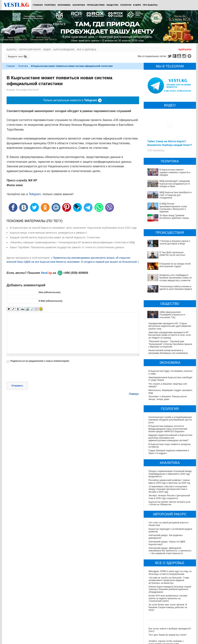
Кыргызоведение (64, 50)
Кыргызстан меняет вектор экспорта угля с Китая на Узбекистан (170, 503)
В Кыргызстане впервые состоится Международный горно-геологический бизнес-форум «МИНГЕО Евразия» (168, 429)
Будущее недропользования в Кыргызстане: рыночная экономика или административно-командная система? (169, 438)
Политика (50, 5)
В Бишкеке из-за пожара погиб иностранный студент (175, 265)
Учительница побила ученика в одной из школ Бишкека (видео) (176, 288)
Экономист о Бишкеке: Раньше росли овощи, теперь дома (168, 398)
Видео (47, 50)
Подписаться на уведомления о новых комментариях (40, 361)
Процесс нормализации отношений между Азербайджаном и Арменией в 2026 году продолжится (170, 474)
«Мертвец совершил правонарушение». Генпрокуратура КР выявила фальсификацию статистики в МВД (72, 242)
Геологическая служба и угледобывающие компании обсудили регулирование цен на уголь (170, 420)
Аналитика (79, 5)
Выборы (12, 50)
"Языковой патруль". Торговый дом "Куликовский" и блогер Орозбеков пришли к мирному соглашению (170, 344)
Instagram (185, 56)
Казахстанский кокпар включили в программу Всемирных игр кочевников (168, 352)
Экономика (64, 5)
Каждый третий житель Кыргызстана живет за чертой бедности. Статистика (55, 237)
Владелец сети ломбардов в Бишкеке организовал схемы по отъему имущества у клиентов (176, 278)
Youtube (180, 56)
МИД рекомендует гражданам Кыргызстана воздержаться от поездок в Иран (175, 184)
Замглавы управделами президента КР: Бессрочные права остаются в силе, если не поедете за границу (170, 335)
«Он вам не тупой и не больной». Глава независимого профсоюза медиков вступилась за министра (169, 580)
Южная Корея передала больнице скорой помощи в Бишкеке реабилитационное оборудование (170, 589)
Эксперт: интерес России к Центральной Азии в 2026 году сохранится (169, 497)
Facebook (175, 56)
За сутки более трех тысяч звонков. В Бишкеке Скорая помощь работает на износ (168, 607)
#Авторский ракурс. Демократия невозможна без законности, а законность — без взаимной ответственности (170, 551)
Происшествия (96, 5)
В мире (137, 5)
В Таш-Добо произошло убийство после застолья (172, 254)
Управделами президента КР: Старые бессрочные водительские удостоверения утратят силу (170, 326)
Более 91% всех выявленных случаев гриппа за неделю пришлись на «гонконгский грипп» (168, 598)
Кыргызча (185, 50)
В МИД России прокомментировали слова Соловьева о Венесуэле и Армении (173, 208)
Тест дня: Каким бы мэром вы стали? (168, 635)
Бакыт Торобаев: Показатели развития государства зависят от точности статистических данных (67, 247)
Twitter (169, 56)
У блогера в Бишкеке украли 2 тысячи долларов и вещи (175, 242)
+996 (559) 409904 (76, 273)
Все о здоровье (87, 50)
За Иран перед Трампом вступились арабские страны (174, 217)
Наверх (134, 394)
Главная (38, 5)
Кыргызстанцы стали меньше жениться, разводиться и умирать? (49, 233)
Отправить (17, 386)
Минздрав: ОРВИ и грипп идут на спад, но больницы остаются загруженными (170, 573)
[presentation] (34, 373)
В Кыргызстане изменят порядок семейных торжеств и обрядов (175, 172)
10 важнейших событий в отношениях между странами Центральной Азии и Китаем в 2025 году (168, 489)
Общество (112, 5)
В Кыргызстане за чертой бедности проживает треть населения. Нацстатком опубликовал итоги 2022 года (73, 228)
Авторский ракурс (30, 50)
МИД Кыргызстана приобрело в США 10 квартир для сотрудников (176, 195)
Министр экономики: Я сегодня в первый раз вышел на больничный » (97, 262)
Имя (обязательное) (49, 292)
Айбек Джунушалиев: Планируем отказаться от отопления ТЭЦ (172, 315)
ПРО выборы (150, 5)
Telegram (190, 56)
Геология (126, 5)
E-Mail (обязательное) (50, 301)
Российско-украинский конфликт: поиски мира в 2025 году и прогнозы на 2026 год (169, 481)
